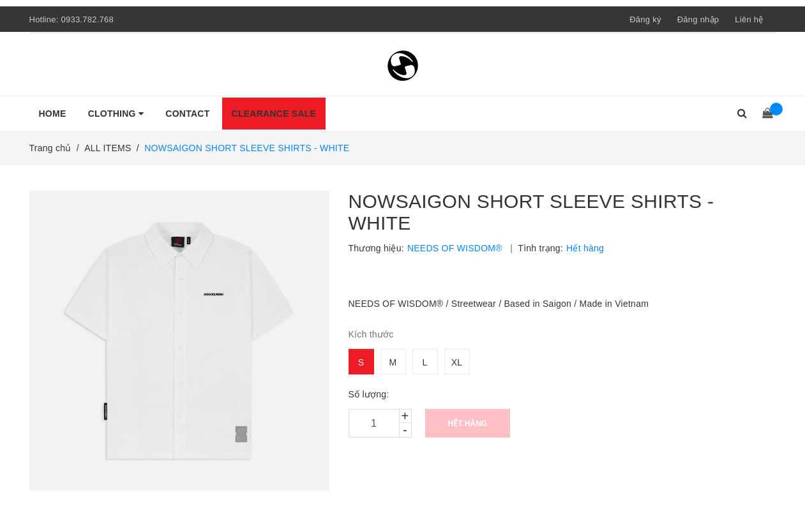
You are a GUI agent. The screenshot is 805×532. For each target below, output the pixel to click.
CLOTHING (116, 114)
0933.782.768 (87, 19)
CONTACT (187, 114)
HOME (53, 114)
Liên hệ (749, 19)
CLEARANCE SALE (274, 114)
